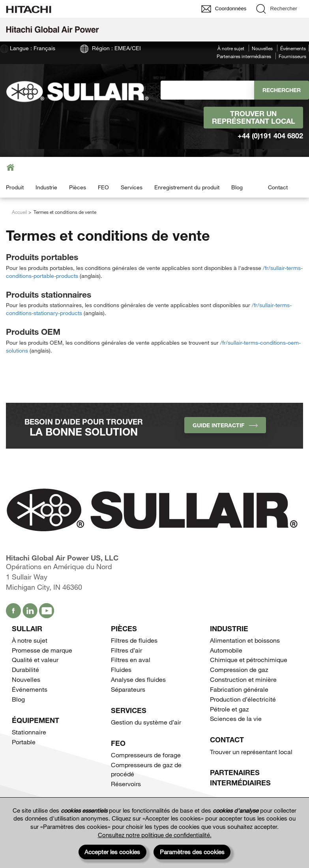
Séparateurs (128, 689)
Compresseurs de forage (146, 755)
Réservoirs (126, 784)
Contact (278, 187)
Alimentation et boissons (245, 640)
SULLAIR (27, 628)
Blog (237, 187)
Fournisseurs (292, 56)
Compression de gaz (239, 669)
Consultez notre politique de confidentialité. (155, 835)
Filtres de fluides (134, 640)
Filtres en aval (131, 659)
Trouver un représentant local (254, 117)
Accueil (20, 212)
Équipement (36, 720)
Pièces (78, 187)
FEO (103, 187)
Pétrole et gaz (229, 709)
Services (132, 187)
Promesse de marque (42, 650)
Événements (293, 48)
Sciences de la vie (236, 718)
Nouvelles (262, 48)
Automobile (226, 650)
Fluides (121, 669)
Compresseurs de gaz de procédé (146, 769)
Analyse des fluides (138, 679)
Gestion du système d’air (146, 722)
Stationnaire (29, 732)
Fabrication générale (239, 689)
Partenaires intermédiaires (244, 56)
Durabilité (25, 669)
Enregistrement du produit (187, 187)
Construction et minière (243, 679)
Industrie (46, 187)
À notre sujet (231, 48)
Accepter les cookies (112, 852)
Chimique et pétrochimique (249, 659)
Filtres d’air (126, 650)
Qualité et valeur (35, 659)
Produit (15, 187)
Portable (24, 742)
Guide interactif (225, 425)
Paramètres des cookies (192, 852)
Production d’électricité (243, 699)
